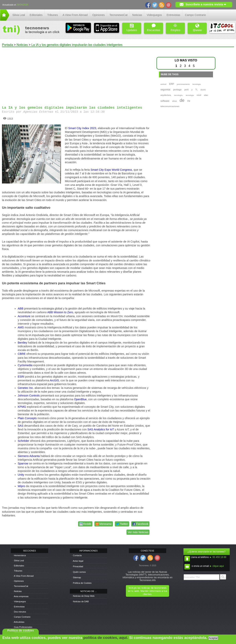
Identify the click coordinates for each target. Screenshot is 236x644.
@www (197, 28)
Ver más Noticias (138, 532)
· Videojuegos (19, 601)
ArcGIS (54, 380)
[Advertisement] (76, 75)
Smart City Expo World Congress (111, 170)
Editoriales (36, 15)
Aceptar (213, 638)
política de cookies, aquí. (106, 638)
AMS (21, 327)
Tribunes (53, 15)
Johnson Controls (29, 396)
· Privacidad (77, 566)
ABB (21, 309)
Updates (132, 28)
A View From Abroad (75, 15)
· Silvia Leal (18, 561)
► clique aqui (217, 566)
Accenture (24, 316)
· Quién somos (79, 572)
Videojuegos (154, 15)
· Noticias (17, 591)
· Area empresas (21, 596)
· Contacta (77, 555)
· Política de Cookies (82, 583)
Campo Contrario (195, 15)
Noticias (137, 15)
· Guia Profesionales (23, 627)
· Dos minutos (19, 612)
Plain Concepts (27, 418)
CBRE (22, 354)
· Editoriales (18, 566)
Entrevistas (173, 15)
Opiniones (99, 15)
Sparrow (23, 463)
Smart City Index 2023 (82, 128)
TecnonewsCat (119, 15)
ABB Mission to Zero (60, 312)
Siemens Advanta (29, 456)
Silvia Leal (19, 15)
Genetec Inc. (26, 388)
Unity (21, 475)
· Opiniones (18, 581)
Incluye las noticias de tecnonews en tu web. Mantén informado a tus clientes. (147, 591)
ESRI (21, 377)
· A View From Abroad (23, 576)
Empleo (175, 28)
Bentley (22, 343)
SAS (21, 426)
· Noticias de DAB (80, 601)
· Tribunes (18, 571)
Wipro (21, 486)
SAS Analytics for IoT (101, 429)
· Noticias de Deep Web (83, 596)
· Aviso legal (78, 561)
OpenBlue (80, 399)
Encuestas (153, 28)
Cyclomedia (25, 365)
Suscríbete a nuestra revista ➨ (206, 4)
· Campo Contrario (22, 617)
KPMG (22, 407)
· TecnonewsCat (20, 586)
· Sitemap (76, 577)
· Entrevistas (19, 607)
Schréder (23, 441)
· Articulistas (19, 622)
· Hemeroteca (19, 555)
